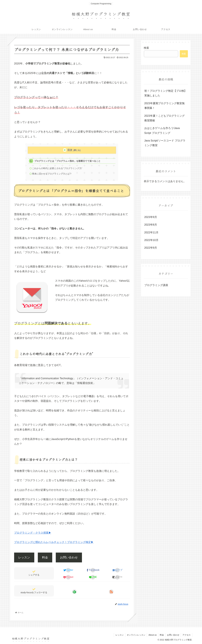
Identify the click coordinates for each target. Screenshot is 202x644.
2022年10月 (151, 240)
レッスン (24, 557)
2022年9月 (151, 248)
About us (152, 635)
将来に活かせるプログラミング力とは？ (52, 174)
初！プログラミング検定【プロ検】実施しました (166, 93)
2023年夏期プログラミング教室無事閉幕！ (164, 106)
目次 (70, 150)
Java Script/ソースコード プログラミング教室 (165, 143)
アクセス (187, 635)
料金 (45, 557)
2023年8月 (151, 225)
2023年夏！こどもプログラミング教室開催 (164, 118)
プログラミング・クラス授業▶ (33, 533)
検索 (146, 48)
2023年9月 (151, 217)
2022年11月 (151, 232)
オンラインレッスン (136, 635)
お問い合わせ (69, 557)
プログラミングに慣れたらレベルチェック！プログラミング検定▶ (54, 542)
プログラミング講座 (156, 285)
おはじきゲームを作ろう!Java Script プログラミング (162, 130)
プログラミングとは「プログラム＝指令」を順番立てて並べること (67, 161)
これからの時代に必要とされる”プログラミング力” (57, 168)
